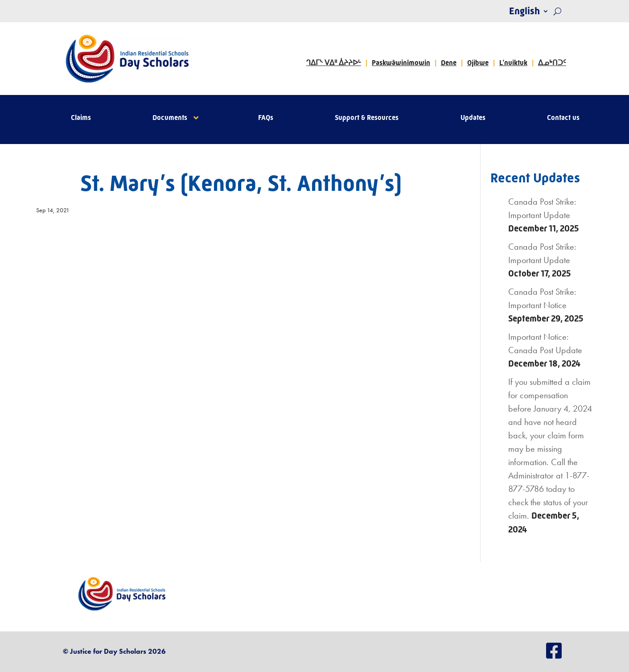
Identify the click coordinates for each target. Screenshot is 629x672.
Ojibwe (478, 63)
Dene (449, 63)
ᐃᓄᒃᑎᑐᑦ (552, 63)
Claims (81, 118)
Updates (473, 118)
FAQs (266, 118)
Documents (170, 118)
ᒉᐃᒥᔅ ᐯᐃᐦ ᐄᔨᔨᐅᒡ (334, 63)
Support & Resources (367, 118)
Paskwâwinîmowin (401, 63)
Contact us (563, 118)
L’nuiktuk (513, 63)
